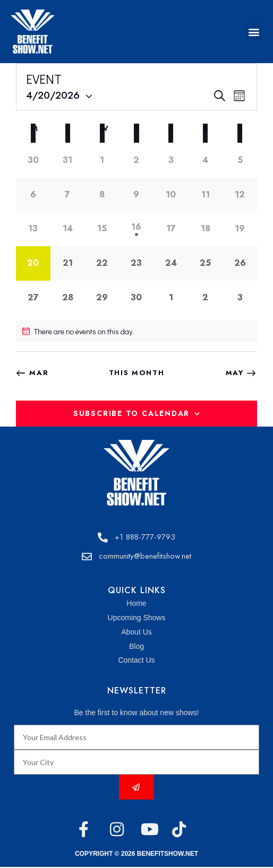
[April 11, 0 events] (205, 194)
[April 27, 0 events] (33, 298)
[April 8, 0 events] (102, 194)
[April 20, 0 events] (33, 263)
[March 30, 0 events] (33, 160)
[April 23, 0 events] (137, 263)
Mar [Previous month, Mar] (39, 373)
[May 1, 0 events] (171, 298)
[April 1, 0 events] (102, 160)
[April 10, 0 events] (171, 194)
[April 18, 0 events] (205, 229)
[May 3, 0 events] (240, 298)
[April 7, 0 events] (68, 194)
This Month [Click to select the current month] (137, 373)
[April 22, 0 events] (102, 263)
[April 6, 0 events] (33, 194)
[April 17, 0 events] (171, 229)
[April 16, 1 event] (137, 229)
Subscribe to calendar (131, 413)
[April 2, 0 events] (137, 160)
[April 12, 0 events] (240, 194)
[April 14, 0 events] (68, 229)
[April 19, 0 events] (240, 229)
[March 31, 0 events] (68, 160)
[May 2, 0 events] (205, 298)
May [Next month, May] (235, 373)
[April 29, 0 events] (102, 298)
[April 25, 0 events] (205, 263)
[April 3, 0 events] (171, 160)
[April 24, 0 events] (171, 263)
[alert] (136, 331)
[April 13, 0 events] (33, 229)
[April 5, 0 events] (240, 160)
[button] (254, 32)
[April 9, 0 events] (137, 194)
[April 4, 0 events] (205, 160)
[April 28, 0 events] (68, 298)
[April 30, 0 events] (137, 298)
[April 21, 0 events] (68, 263)
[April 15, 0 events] (102, 229)
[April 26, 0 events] (240, 263)
